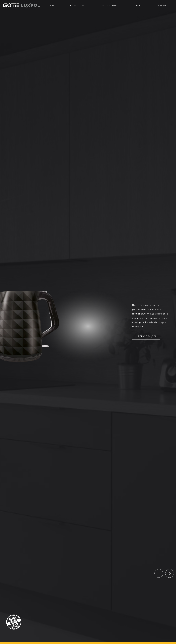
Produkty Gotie (78, 5)
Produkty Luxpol (111, 5)
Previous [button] (159, 573)
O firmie (51, 5)
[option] (88, 322)
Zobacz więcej (147, 336)
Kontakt (162, 5)
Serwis (139, 5)
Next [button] (170, 573)
